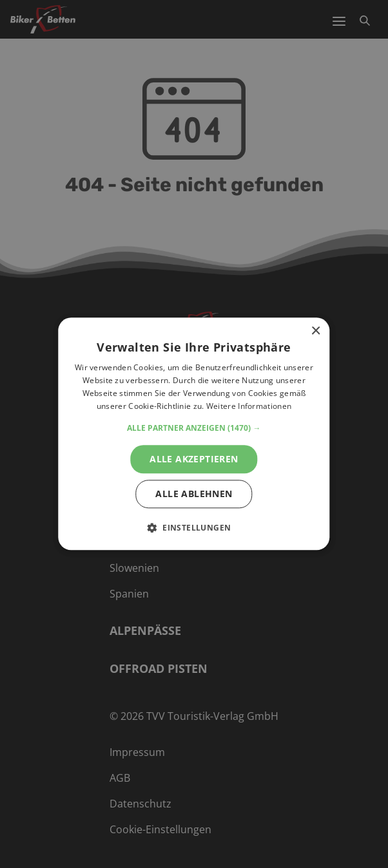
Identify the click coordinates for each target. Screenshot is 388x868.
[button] (194, 428)
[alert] (194, 434)
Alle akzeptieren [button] (194, 459)
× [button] (315, 331)
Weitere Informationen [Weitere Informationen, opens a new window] (249, 406)
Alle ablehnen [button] (194, 494)
